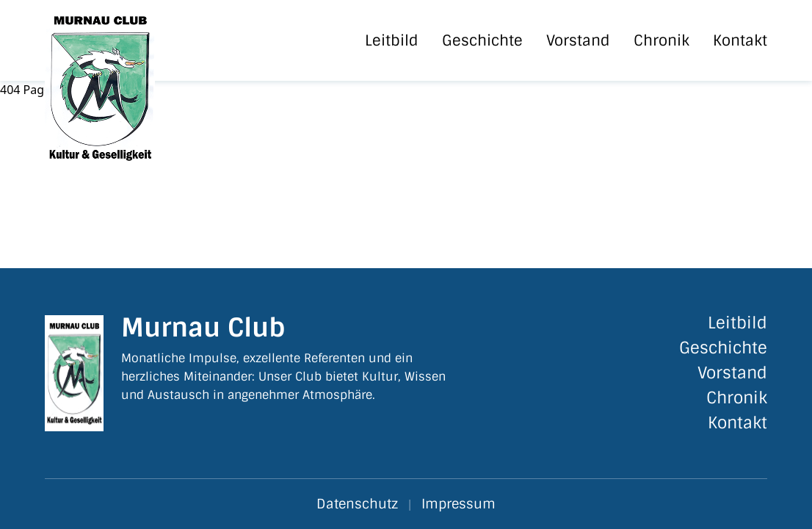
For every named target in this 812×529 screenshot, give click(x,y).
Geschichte (482, 40)
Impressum (458, 504)
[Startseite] (127, 40)
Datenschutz (357, 504)
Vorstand (578, 40)
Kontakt (740, 40)
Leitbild (392, 40)
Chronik (661, 40)
